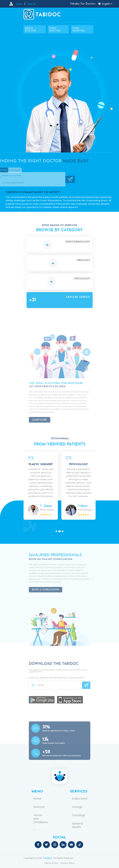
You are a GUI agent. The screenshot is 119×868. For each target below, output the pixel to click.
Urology (77, 807)
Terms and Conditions (40, 819)
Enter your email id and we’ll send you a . (58, 679)
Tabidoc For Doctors (83, 4)
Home (37, 799)
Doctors (39, 807)
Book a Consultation (49, 586)
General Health (77, 825)
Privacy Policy (68, 863)
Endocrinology (79, 799)
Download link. (73, 679)
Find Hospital (79, 30)
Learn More (45, 416)
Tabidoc (48, 858)
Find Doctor (55, 30)
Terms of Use (51, 863)
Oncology (78, 815)
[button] (57, 531)
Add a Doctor (30, 30)
